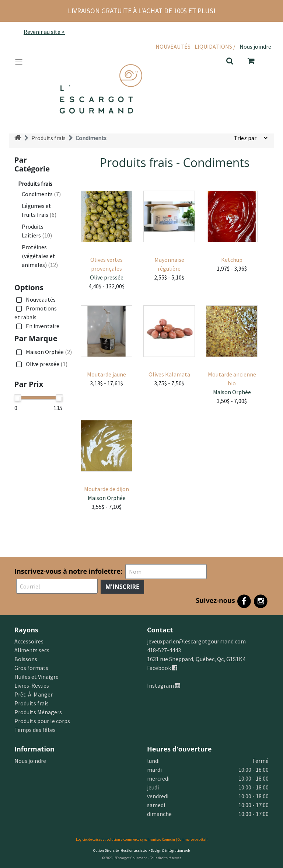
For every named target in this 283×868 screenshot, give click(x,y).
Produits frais (48, 138)
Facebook (162, 668)
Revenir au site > (44, 32)
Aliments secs (32, 650)
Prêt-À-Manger (34, 694)
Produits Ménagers (38, 712)
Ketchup (232, 260)
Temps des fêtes (35, 730)
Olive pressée (41, 364)
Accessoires (29, 641)
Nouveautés (173, 46)
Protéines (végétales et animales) (40, 256)
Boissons (26, 659)
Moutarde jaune (106, 374)
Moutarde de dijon (106, 489)
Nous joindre (255, 46)
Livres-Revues (32, 685)
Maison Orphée (43, 352)
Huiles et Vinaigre (36, 677)
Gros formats (31, 668)
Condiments (91, 138)
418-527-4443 (164, 650)
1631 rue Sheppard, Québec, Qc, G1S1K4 (196, 659)
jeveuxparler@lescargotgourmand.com (196, 641)
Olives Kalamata (169, 374)
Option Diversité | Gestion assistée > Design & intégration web (141, 850)
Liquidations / (215, 46)
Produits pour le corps (42, 721)
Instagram (164, 685)
